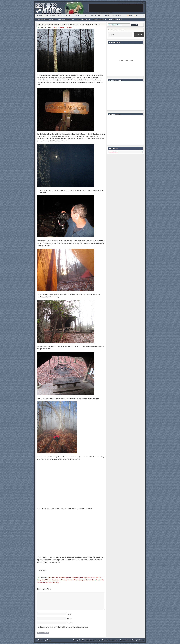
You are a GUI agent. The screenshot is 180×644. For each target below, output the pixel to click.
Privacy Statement (138, 640)
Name (69, 614)
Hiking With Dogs (99, 20)
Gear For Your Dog (83, 19)
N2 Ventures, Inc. (90, 640)
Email (69, 619)
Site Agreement (125, 640)
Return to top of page (45, 640)
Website (70, 623)
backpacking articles (65, 578)
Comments (140, 16)
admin (55, 27)
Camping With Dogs (61, 580)
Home (39, 16)
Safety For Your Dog (115, 19)
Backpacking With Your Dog (46, 19)
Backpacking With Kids (94, 578)
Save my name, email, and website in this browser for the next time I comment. (64, 627)
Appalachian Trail (53, 578)
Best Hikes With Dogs (61, 8)
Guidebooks (80, 16)
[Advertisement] (116, 8)
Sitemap (117, 16)
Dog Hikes (95, 16)
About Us (50, 16)
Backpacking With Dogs (79, 578)
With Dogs (56, 582)
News (106, 16)
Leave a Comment (66, 27)
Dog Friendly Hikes (89, 580)
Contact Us (64, 16)
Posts (131, 16)
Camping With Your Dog (66, 19)
